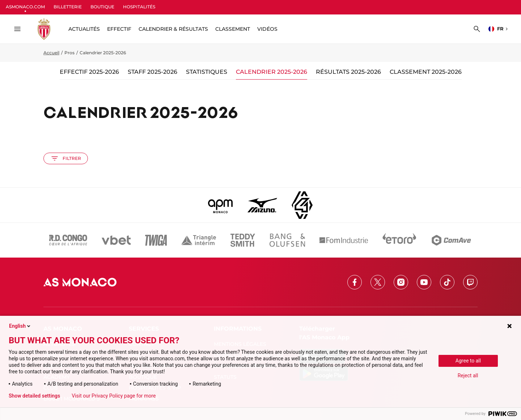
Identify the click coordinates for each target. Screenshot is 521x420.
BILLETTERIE (68, 7)
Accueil (51, 53)
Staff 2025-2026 (153, 72)
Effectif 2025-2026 (89, 72)
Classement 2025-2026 (426, 72)
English (20, 326)
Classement (233, 29)
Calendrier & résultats (173, 29)
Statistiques (207, 72)
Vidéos (267, 29)
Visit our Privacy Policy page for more (114, 396)
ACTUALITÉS (84, 29)
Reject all (468, 376)
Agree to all (468, 361)
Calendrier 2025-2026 (272, 72)
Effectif (119, 29)
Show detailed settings (34, 396)
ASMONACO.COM (25, 7)
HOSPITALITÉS (139, 7)
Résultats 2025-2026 (348, 72)
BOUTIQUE (102, 7)
